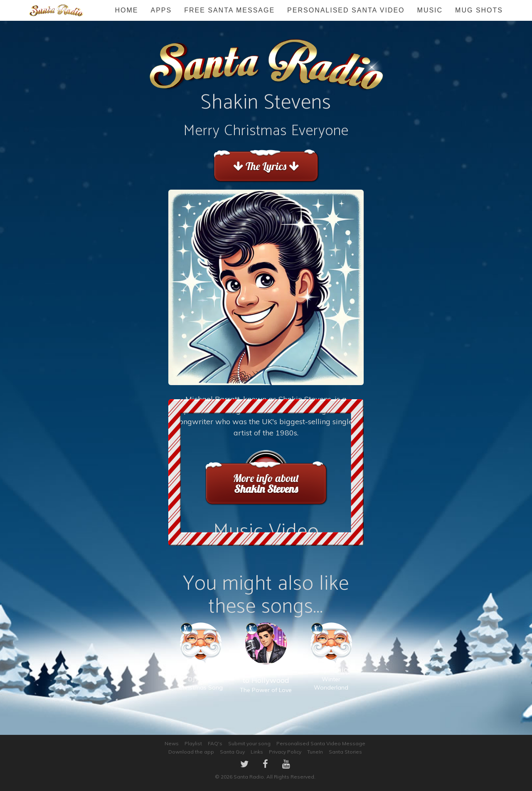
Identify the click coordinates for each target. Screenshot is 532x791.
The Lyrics (266, 166)
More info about (266, 483)
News (172, 743)
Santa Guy (232, 752)
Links (257, 752)
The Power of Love (266, 666)
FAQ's (215, 743)
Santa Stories (345, 752)
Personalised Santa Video (346, 10)
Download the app (191, 752)
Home (126, 10)
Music (430, 10)
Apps (161, 10)
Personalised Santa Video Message (321, 743)
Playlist (193, 743)
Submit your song (249, 743)
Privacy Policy (285, 752)
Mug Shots (479, 10)
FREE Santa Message (229, 10)
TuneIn (315, 752)
